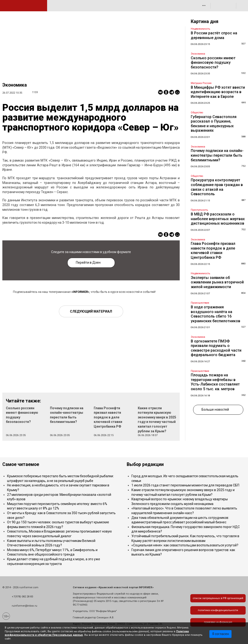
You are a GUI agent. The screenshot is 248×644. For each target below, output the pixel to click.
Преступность (199, 210)
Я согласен (221, 634)
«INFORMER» (80, 292)
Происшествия (200, 303)
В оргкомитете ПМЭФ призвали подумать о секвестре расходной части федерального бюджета (216, 348)
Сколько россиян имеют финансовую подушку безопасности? (213, 63)
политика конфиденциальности (218, 610)
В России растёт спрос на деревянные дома (214, 35)
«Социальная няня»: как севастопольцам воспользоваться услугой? (185, 545)
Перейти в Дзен (88, 262)
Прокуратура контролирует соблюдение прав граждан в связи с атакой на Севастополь (217, 187)
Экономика (15, 85)
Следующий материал (91, 311)
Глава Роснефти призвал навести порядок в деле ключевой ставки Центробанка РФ (108, 417)
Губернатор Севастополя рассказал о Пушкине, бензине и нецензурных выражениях (214, 124)
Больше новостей (215, 409)
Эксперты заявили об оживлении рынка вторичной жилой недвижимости (217, 282)
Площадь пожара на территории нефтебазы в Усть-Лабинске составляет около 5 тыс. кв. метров (215, 382)
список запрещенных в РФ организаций (218, 598)
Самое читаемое (21, 464)
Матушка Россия (201, 83)
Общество (197, 113)
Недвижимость (200, 29)
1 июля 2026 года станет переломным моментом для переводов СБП (185, 485)
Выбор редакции (145, 464)
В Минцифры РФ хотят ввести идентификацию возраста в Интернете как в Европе (218, 92)
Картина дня (205, 22)
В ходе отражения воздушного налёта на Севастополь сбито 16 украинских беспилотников (215, 314)
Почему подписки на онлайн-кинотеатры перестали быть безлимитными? (217, 155)
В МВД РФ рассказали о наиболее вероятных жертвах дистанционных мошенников (218, 219)
